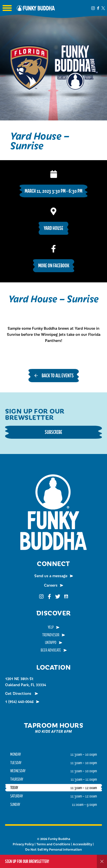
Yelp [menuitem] (51, 627)
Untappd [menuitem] (51, 642)
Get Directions (19, 693)
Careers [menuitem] (51, 585)
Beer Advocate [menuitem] (51, 650)
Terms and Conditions (53, 844)
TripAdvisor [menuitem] (51, 635)
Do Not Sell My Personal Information (53, 849)
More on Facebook (54, 265)
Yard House (53, 228)
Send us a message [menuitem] (51, 576)
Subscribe (53, 432)
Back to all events (58, 375)
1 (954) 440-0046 (19, 701)
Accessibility (82, 844)
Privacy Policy (23, 844)
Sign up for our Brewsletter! (27, 861)
